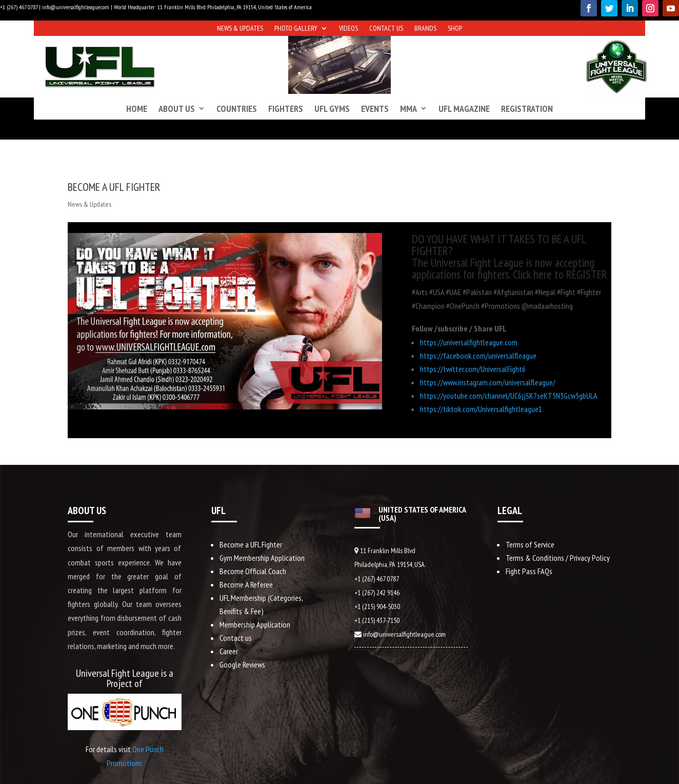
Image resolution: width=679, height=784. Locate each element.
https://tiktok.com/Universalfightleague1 (481, 409)
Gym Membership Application (262, 558)
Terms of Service (530, 544)
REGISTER (587, 274)
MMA (408, 109)
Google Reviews (242, 664)
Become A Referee (246, 584)
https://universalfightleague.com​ (469, 342)
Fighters (286, 109)
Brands (425, 29)
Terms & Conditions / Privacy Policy (558, 558)
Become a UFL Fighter (251, 544)
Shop (455, 29)
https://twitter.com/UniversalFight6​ (473, 369)
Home (137, 109)
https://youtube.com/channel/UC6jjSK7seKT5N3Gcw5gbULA (509, 396)
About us (177, 109)
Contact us (386, 29)
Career (229, 651)
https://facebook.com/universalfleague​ (478, 356)
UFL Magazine (464, 109)
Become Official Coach (253, 571)
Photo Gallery (296, 29)
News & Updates (240, 29)
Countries (237, 109)
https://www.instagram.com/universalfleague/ (488, 382)
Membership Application (255, 624)
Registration (527, 109)
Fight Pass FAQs (529, 571)
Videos (348, 29)
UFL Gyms (332, 109)
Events (375, 109)
